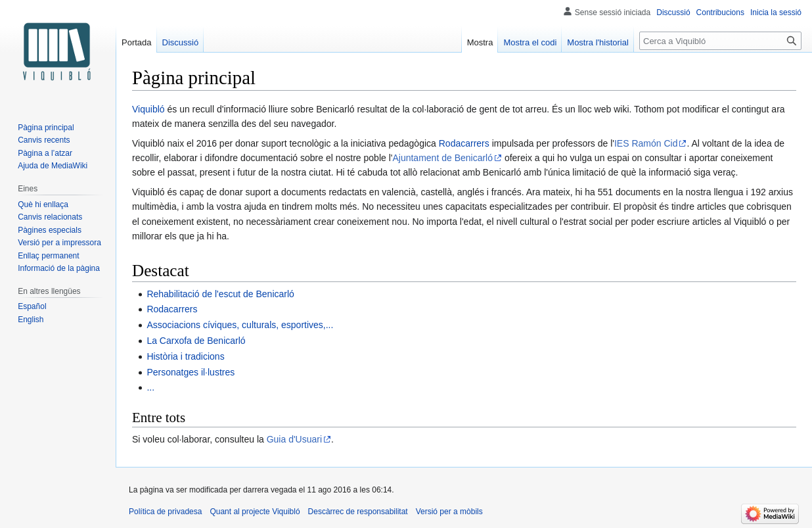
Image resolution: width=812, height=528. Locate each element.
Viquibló (148, 109)
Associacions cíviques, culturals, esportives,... (240, 325)
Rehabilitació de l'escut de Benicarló (220, 294)
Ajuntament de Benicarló (442, 158)
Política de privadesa (165, 512)
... (150, 387)
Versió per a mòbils (449, 512)
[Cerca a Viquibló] (720, 41)
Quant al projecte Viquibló (255, 512)
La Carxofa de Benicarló (196, 341)
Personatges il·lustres (191, 372)
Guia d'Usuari (294, 439)
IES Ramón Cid (646, 143)
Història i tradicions (185, 356)
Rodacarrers (464, 143)
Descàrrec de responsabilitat (358, 512)
